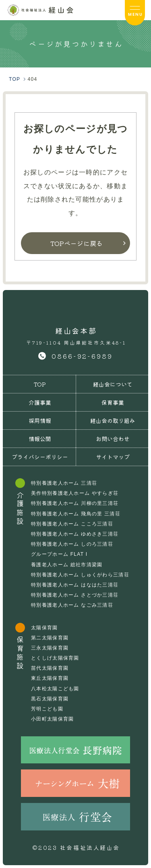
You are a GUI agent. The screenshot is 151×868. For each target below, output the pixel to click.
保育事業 (113, 402)
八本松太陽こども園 (55, 689)
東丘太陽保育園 (50, 678)
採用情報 (40, 420)
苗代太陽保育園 (50, 668)
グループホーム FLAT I (59, 554)
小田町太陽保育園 (52, 719)
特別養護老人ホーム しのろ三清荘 (72, 544)
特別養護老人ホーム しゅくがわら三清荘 (80, 575)
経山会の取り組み (113, 420)
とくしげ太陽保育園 (55, 658)
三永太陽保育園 (50, 648)
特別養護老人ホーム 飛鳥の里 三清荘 (76, 514)
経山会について (113, 384)
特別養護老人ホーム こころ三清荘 (72, 524)
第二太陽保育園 (50, 638)
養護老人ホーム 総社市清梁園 (67, 565)
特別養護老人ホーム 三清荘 (64, 483)
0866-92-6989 (82, 356)
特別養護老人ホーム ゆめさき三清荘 (75, 534)
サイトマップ (113, 457)
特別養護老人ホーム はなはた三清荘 (75, 585)
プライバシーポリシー (40, 457)
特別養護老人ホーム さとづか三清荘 (75, 595)
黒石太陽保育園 (50, 699)
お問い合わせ (113, 439)
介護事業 (40, 402)
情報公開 (40, 439)
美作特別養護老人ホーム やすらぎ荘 (75, 493)
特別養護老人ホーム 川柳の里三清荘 (75, 503)
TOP (40, 384)
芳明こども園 (47, 709)
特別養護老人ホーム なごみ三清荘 (72, 605)
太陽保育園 (44, 628)
